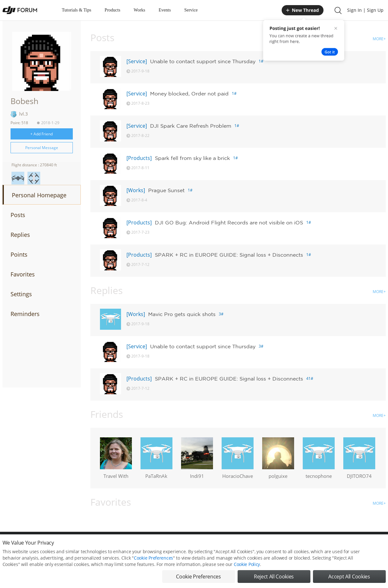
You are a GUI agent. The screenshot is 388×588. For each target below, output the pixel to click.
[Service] (137, 61)
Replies (20, 235)
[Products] (139, 158)
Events (165, 10)
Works (140, 10)
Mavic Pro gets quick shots (182, 314)
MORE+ (379, 39)
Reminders (25, 314)
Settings (21, 294)
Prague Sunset (166, 190)
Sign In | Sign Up (365, 10)
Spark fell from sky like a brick (192, 158)
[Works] (136, 190)
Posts (18, 215)
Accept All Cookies (349, 577)
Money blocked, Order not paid (189, 94)
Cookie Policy (247, 564)
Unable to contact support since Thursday (203, 61)
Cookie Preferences (153, 558)
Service (191, 10)
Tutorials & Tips (77, 10)
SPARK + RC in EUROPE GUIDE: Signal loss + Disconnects (229, 255)
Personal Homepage (39, 195)
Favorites (23, 274)
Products (113, 10)
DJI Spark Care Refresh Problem (191, 126)
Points (19, 254)
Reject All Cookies (274, 577)
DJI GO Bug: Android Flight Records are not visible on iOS (229, 222)
